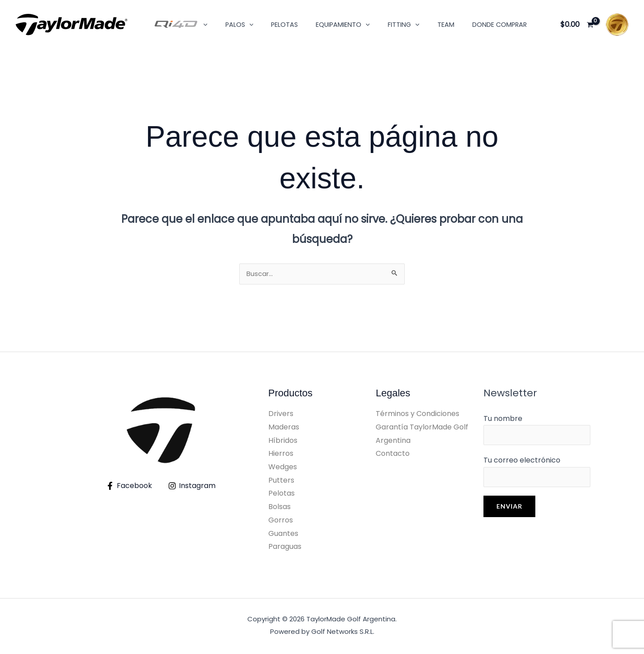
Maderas (284, 429)
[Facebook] (129, 488)
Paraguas (285, 548)
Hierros (281, 455)
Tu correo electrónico (537, 477)
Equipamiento (325, 25)
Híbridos (283, 442)
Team (418, 25)
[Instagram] (192, 488)
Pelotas (272, 25)
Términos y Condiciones (417, 415)
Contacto (393, 455)
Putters (281, 482)
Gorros (281, 522)
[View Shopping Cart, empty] (577, 25)
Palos (232, 25)
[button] (201, 25)
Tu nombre (537, 433)
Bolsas (280, 508)
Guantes (283, 535)
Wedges (283, 469)
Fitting (381, 25)
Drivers (281, 415)
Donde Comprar (467, 25)
